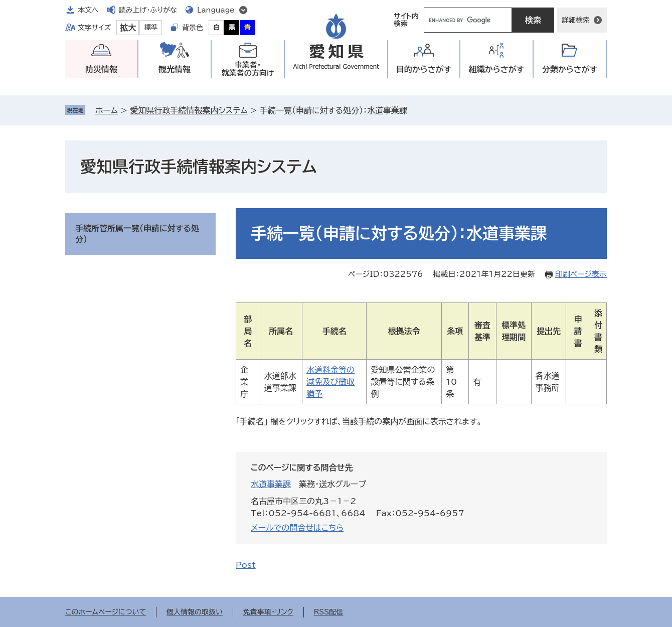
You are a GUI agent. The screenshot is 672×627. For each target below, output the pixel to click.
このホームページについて (106, 612)
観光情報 (175, 69)
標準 (151, 27)
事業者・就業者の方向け (248, 69)
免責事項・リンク (268, 612)
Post (246, 565)
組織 (497, 69)
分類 (570, 69)
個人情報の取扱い (195, 612)
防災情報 (101, 69)
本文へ (88, 10)
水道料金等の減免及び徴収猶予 (330, 382)
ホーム (107, 110)
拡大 (128, 28)
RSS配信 (329, 612)
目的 (424, 69)
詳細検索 (576, 20)
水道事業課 (271, 484)
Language (216, 10)
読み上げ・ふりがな (148, 10)
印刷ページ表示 (581, 274)
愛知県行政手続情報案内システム (189, 110)
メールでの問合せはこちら (297, 528)
